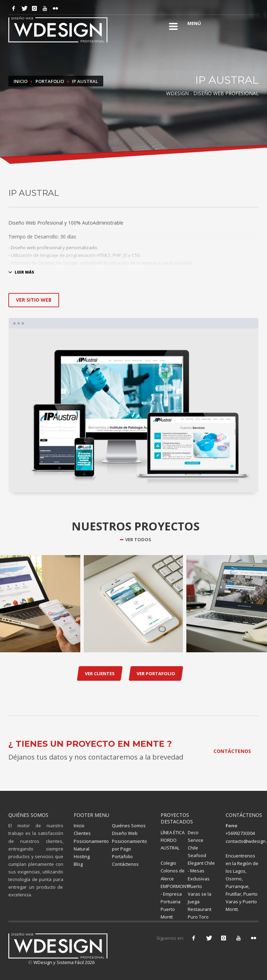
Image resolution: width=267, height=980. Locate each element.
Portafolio (50, 81)
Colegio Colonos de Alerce (173, 871)
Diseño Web (125, 833)
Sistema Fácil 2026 (76, 962)
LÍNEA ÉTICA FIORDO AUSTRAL (173, 840)
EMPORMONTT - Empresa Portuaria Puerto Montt (176, 902)
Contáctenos (125, 864)
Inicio (21, 81)
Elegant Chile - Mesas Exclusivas (201, 871)
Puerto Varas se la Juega (200, 894)
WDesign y (45, 962)
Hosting (82, 856)
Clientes (82, 833)
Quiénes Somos (129, 826)
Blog (78, 864)
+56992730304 (240, 833)
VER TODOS (138, 540)
